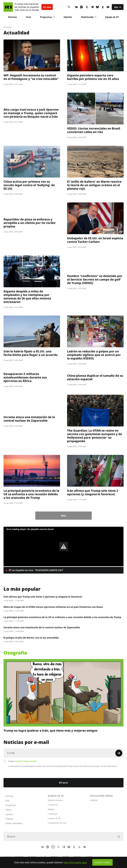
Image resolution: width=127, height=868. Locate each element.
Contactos (53, 805)
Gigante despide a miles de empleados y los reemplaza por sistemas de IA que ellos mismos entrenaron (27, 296)
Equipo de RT (112, 17)
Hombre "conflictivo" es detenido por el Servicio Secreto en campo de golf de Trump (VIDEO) (95, 279)
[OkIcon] (103, 7)
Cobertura (53, 814)
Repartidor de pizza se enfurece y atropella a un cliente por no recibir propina (30, 223)
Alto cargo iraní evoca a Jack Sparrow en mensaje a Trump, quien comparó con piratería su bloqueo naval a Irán (31, 113)
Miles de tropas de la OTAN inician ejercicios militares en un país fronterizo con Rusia (53, 607)
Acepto (23, 761)
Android (94, 800)
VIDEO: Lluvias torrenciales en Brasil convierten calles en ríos (94, 130)
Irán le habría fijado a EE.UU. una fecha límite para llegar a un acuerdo (31, 353)
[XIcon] (87, 7)
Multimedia (89, 17)
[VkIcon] (76, 7)
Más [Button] (63, 516)
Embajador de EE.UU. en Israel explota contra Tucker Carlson (95, 240)
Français (77, 856)
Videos (9, 810)
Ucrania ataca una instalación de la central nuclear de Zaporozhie (29, 419)
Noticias (13, 17)
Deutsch (54, 856)
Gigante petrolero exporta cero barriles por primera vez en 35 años (93, 77)
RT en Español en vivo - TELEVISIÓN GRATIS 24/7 (36, 570)
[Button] (69, 7)
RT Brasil (32, 856)
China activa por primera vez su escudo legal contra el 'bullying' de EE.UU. (29, 185)
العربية (43, 856)
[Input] (63, 753)
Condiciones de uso (57, 823)
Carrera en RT (54, 818)
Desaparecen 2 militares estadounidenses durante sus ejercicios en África (25, 377)
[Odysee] (53, 847)
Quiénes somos (55, 800)
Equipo (51, 809)
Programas (47, 17)
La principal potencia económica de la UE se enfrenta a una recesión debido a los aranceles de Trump (31, 494)
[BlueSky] (97, 7)
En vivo (47, 7)
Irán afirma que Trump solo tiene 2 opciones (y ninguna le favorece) (93, 492)
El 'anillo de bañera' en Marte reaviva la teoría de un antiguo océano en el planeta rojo (94, 185)
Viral (28, 17)
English (66, 856)
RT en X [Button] (63, 783)
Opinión (68, 17)
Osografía (15, 653)
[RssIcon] (79, 847)
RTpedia (9, 819)
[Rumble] (82, 7)
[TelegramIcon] (92, 7)
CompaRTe (19, 856)
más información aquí (75, 862)
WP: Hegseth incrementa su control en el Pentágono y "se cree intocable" (31, 77)
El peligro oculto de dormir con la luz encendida (31, 638)
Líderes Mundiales (14, 823)
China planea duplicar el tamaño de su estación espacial (95, 377)
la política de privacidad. (26, 761)
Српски (89, 856)
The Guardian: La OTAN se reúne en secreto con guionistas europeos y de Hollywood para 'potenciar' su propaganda (95, 436)
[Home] (8, 7)
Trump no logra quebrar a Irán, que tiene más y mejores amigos (50, 731)
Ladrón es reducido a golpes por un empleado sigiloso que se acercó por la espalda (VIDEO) (94, 355)
